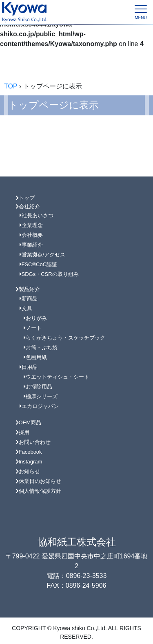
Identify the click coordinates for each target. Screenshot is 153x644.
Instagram (29, 462)
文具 (26, 308)
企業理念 (31, 225)
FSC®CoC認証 (39, 264)
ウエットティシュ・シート (57, 377)
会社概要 (31, 235)
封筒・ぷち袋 (41, 347)
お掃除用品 (38, 387)
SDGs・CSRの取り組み (49, 274)
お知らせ (28, 471)
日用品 (29, 367)
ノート (33, 328)
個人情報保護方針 (38, 491)
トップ (25, 198)
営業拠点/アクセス (43, 255)
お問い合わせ (33, 442)
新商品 (29, 299)
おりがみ (35, 318)
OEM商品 (29, 422)
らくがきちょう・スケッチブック (64, 338)
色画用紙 (35, 357)
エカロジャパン (39, 406)
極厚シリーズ (41, 396)
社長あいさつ (37, 215)
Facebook (29, 452)
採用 (22, 432)
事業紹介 (31, 245)
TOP (11, 86)
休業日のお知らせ (38, 481)
